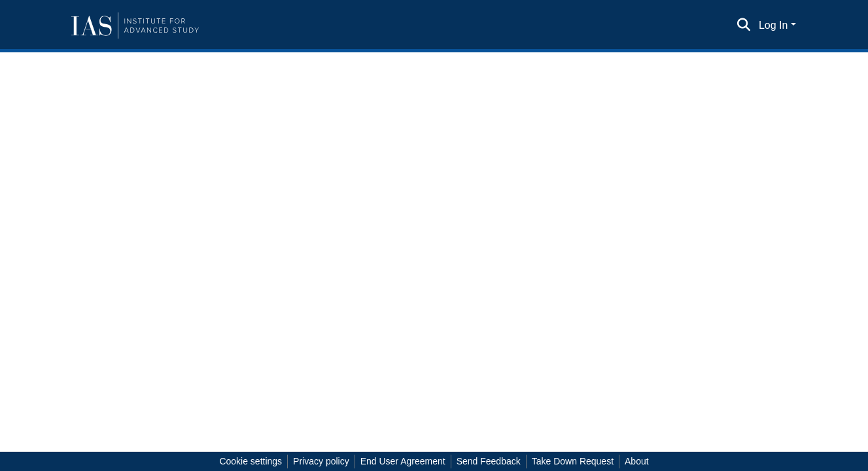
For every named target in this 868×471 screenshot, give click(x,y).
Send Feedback (489, 461)
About (637, 461)
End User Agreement (403, 461)
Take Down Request (573, 461)
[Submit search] (744, 26)
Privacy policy (321, 461)
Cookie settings (251, 461)
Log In (773, 25)
